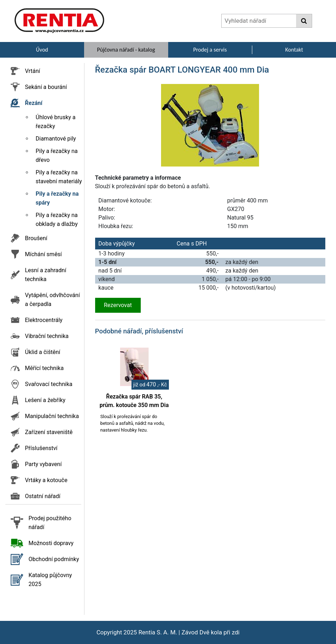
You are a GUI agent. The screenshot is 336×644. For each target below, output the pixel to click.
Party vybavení (43, 464)
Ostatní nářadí (43, 496)
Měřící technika (44, 368)
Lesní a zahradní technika (46, 275)
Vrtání (33, 71)
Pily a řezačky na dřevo (57, 155)
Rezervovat (118, 305)
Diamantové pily (56, 139)
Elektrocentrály (44, 320)
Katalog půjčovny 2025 (50, 580)
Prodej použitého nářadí (50, 523)
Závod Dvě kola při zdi (210, 632)
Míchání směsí (43, 254)
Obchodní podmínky (54, 559)
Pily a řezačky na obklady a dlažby (57, 220)
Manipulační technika (52, 416)
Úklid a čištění (43, 352)
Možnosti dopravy (51, 543)
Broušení (36, 238)
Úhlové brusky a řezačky (56, 122)
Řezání (34, 103)
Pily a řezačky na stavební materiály (59, 177)
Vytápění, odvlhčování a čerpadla (52, 300)
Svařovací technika (49, 384)
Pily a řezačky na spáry (57, 198)
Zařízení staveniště (49, 432)
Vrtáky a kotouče (46, 480)
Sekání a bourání (46, 87)
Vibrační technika (47, 336)
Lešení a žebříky (45, 400)
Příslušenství (41, 448)
